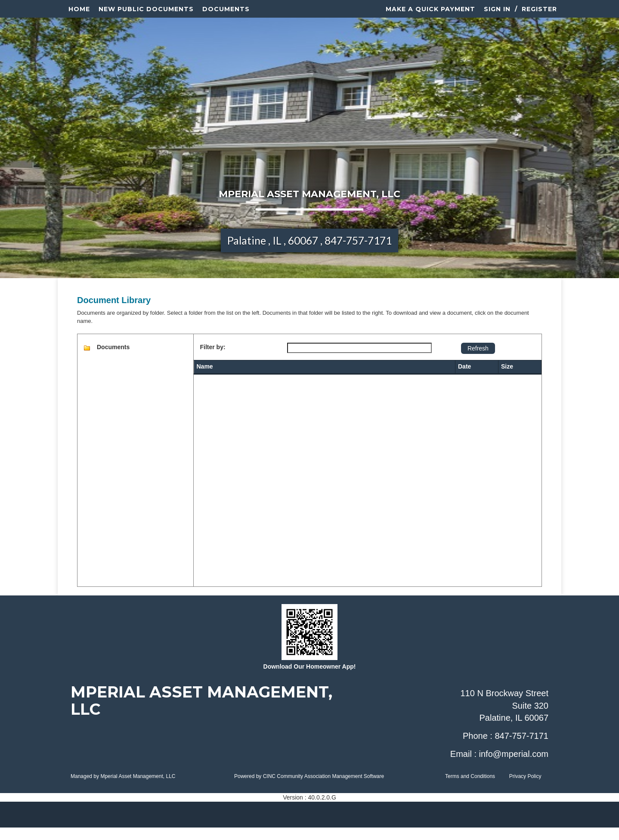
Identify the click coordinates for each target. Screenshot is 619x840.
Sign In (497, 15)
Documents (226, 15)
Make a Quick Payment (430, 15)
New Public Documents (146, 15)
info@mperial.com (514, 766)
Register (539, 15)
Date (464, 379)
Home (79, 15)
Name (205, 379)
